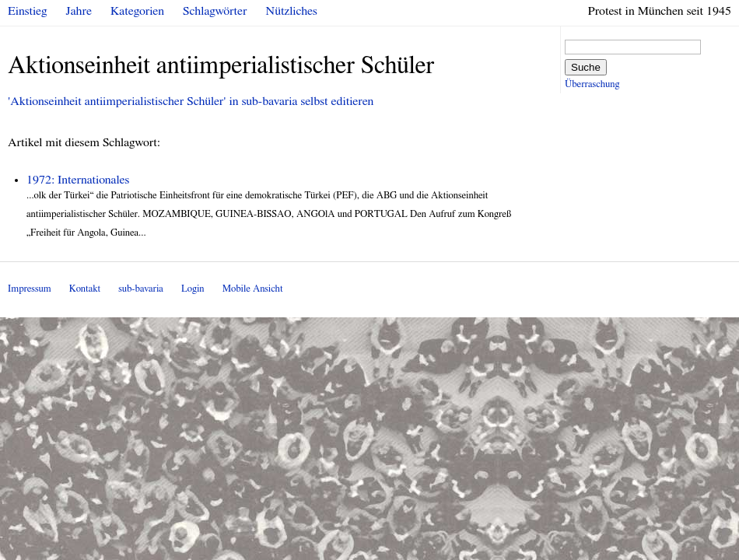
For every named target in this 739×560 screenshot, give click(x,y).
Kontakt (85, 289)
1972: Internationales (78, 180)
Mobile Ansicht (253, 289)
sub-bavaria (140, 289)
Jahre (79, 11)
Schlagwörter (215, 11)
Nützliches (292, 11)
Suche (586, 67)
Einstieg (28, 11)
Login (193, 289)
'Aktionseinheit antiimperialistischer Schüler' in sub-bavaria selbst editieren (191, 101)
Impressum (30, 289)
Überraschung (592, 84)
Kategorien (137, 11)
